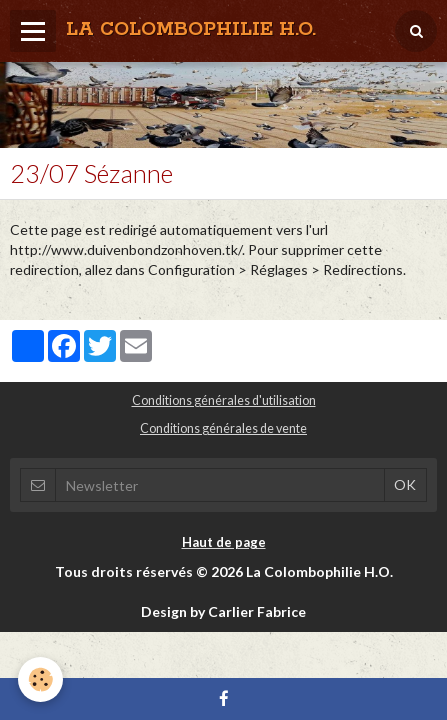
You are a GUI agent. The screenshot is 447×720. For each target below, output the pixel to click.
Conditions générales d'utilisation (224, 400)
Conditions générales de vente (223, 428)
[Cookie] (40, 679)
